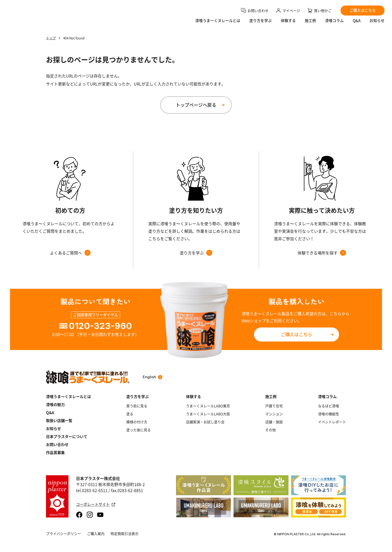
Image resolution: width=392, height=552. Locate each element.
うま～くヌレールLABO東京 (208, 406)
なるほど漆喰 (328, 406)
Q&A (357, 24)
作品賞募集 (55, 452)
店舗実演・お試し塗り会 (205, 422)
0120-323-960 (100, 326)
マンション (274, 414)
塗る (130, 414)
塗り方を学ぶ (260, 24)
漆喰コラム (334, 24)
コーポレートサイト (96, 504)
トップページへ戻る (196, 105)
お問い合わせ (57, 444)
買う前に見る (137, 406)
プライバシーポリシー (63, 533)
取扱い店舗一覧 (59, 420)
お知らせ (377, 24)
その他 (270, 430)
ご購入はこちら (296, 334)
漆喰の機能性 (328, 414)
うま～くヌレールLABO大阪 (208, 414)
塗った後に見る (138, 430)
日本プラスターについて (67, 436)
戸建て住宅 (274, 406)
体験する (288, 24)
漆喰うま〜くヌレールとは (218, 24)
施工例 (310, 24)
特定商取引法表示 (124, 533)
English (152, 377)
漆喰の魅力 (55, 404)
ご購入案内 (96, 533)
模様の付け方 (137, 422)
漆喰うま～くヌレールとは (68, 396)
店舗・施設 (274, 422)
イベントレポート (332, 422)
